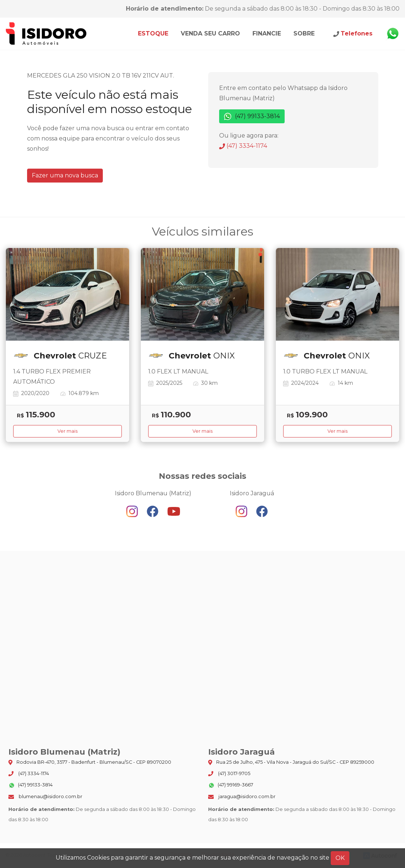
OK (340, 858)
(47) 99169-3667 (231, 785)
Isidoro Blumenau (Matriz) (46, 34)
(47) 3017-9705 (229, 774)
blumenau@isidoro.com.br (45, 796)
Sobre (304, 33)
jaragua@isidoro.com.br (242, 796)
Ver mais (67, 431)
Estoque (153, 33)
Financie (267, 33)
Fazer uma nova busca (65, 175)
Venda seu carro (210, 33)
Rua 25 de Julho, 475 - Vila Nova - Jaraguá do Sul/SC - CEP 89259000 (291, 762)
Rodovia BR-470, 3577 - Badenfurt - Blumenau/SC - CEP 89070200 (90, 762)
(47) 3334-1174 (243, 146)
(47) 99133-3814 (252, 117)
